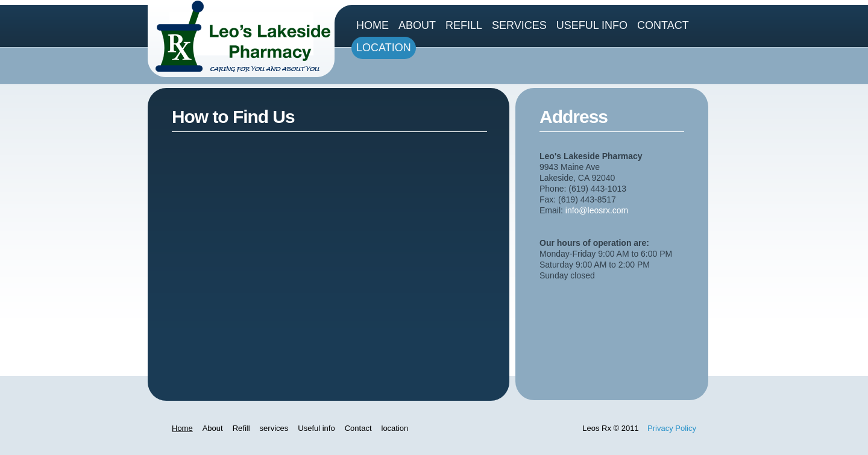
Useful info (592, 25)
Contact (663, 25)
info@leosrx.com (597, 210)
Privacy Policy (672, 428)
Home (373, 25)
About (417, 25)
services (519, 25)
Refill (464, 25)
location (384, 48)
